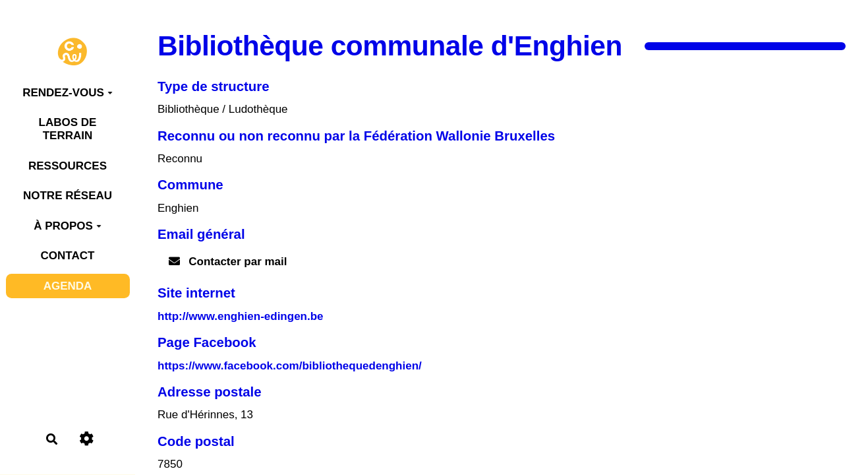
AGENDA (68, 286)
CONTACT (68, 256)
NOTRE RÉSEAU (68, 196)
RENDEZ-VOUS (68, 93)
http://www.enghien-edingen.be (241, 316)
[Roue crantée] (87, 439)
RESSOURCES (68, 166)
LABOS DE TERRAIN (68, 129)
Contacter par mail (228, 262)
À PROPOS (68, 226)
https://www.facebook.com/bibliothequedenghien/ (290, 366)
